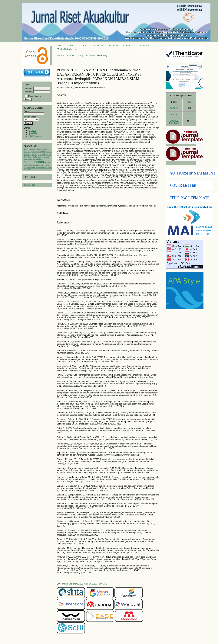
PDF (59, 217)
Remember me (35, 96)
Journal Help (29, 185)
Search (113, 46)
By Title (32, 135)
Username (28, 88)
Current (128, 46)
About (72, 46)
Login (84, 46)
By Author (33, 133)
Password (28, 92)
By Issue (32, 131)
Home (60, 46)
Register (98, 46)
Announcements (66, 49)
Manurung (102, 56)
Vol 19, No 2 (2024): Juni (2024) (80, 56)
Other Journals (35, 137)
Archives (144, 46)
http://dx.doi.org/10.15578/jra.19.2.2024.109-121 (84, 584)
